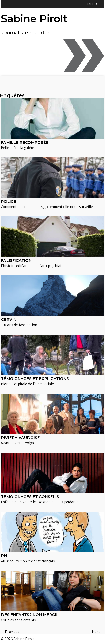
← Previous (10, 632)
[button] (92, 4)
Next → (98, 632)
